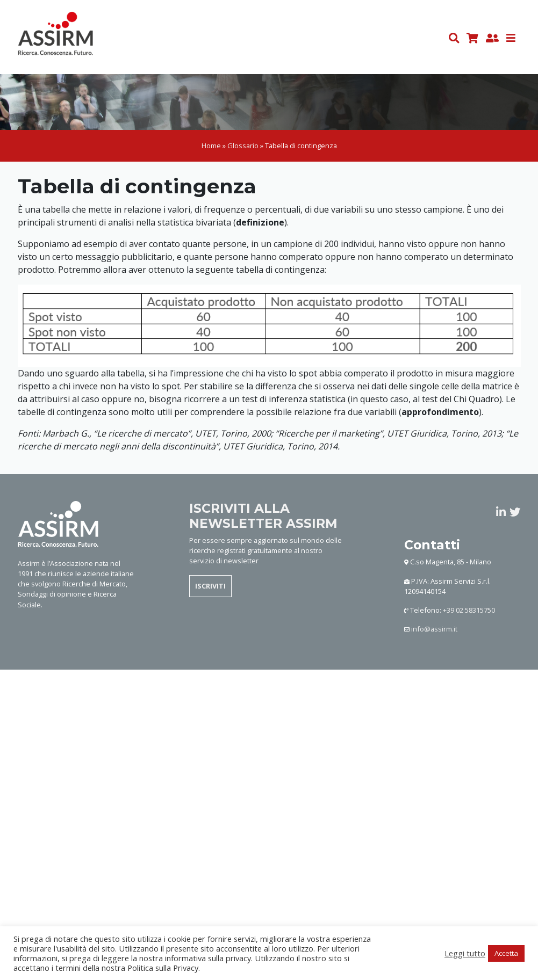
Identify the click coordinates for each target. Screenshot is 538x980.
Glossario (243, 146)
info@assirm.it (434, 629)
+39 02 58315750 (469, 610)
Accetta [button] (506, 953)
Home (211, 146)
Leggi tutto (465, 953)
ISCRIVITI (210, 586)
